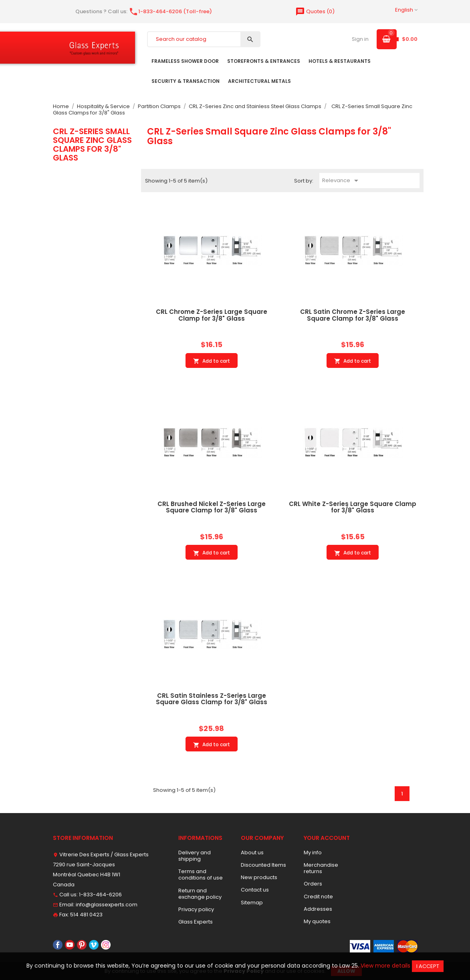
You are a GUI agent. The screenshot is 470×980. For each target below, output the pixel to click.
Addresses (318, 909)
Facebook (58, 945)
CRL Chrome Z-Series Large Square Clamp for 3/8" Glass (212, 315)
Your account (327, 838)
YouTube (70, 945)
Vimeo (94, 945)
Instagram (106, 945)
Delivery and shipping (195, 856)
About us (252, 852)
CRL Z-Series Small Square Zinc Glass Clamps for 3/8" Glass (92, 145)
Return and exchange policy (200, 894)
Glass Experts (196, 922)
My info (313, 852)
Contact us (255, 890)
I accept (428, 966)
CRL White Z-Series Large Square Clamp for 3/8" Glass (353, 507)
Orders (313, 884)
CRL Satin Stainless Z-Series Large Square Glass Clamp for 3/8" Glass (212, 699)
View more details (385, 966)
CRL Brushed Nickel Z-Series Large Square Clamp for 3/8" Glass (212, 507)
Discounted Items (263, 865)
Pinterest (82, 945)
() (315, 11)
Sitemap (252, 903)
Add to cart (212, 361)
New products (259, 877)
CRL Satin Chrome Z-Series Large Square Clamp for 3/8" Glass (353, 315)
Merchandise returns (321, 868)
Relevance (342, 181)
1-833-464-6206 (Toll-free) (170, 11)
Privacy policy (196, 909)
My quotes (317, 921)
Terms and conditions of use (201, 875)
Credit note (318, 897)
